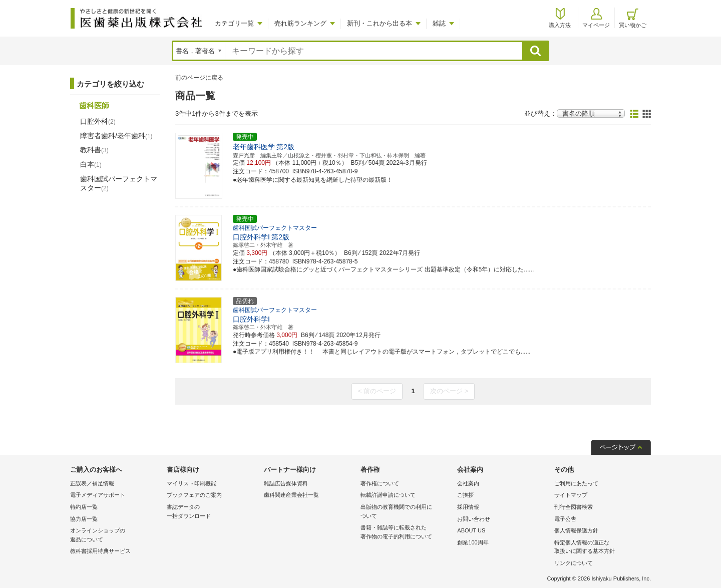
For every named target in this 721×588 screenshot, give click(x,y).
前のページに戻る (199, 78)
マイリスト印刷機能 (192, 483)
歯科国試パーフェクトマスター (119, 183)
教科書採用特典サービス (100, 551)
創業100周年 (473, 542)
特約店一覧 (84, 507)
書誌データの (213, 512)
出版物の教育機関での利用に (406, 512)
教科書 (94, 150)
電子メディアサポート (98, 495)
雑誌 (439, 23)
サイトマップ (571, 495)
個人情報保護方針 (576, 530)
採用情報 (468, 507)
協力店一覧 (84, 519)
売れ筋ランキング (300, 23)
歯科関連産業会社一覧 (291, 495)
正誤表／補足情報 (92, 483)
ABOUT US (471, 530)
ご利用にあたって (576, 483)
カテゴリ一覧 (234, 23)
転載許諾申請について (388, 495)
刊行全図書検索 (574, 507)
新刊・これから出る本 (380, 23)
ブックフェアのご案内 (194, 495)
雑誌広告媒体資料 (286, 483)
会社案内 (468, 483)
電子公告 (565, 519)
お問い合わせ (474, 519)
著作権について (380, 483)
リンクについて (574, 563)
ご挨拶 (465, 495)
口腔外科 (98, 121)
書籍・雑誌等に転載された (406, 533)
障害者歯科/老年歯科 (116, 136)
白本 (91, 164)
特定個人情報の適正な (600, 548)
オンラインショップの (116, 536)
